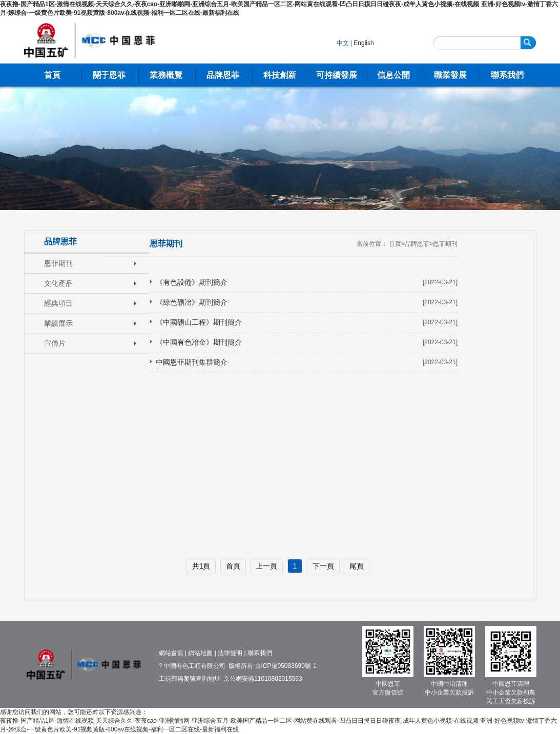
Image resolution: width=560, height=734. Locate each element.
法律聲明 (230, 653)
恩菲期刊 (58, 263)
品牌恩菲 (223, 75)
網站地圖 (200, 653)
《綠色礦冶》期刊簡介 (192, 302)
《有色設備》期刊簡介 (192, 282)
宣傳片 (55, 343)
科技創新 (280, 75)
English (364, 43)
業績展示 (58, 323)
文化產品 (58, 283)
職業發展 (450, 75)
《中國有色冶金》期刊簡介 (199, 342)
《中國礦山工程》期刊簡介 (199, 322)
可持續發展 (337, 75)
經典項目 (58, 303)
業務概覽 (166, 75)
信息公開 (393, 75)
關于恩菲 (109, 75)
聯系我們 (507, 75)
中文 (343, 43)
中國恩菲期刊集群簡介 (192, 362)
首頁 (52, 75)
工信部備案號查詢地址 (190, 679)
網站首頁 (171, 653)
